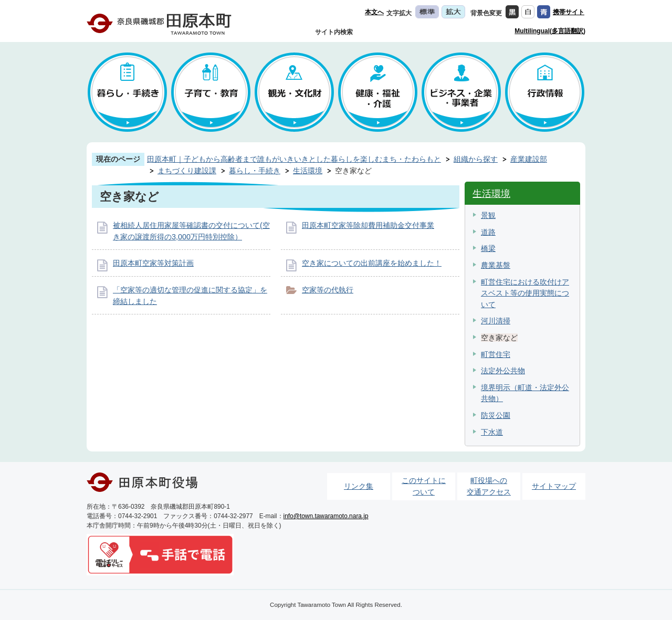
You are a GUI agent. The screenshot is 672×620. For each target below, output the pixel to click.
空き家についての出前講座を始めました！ (372, 263)
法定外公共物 (503, 371)
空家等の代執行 (328, 290)
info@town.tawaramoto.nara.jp (326, 516)
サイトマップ (554, 486)
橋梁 (488, 248)
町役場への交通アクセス (489, 486)
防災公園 (496, 415)
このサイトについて (424, 486)
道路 (488, 232)
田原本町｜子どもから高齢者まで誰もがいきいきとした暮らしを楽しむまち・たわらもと (294, 159)
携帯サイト (569, 12)
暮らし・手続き (255, 171)
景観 (488, 215)
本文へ (374, 12)
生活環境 (308, 171)
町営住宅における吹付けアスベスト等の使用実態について (525, 293)
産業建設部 (529, 159)
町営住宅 (496, 354)
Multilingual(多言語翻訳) (550, 31)
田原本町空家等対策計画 (153, 263)
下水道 (492, 432)
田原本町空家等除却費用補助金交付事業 (368, 225)
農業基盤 (496, 265)
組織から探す (476, 159)
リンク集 (359, 486)
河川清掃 (496, 321)
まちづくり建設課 (187, 171)
